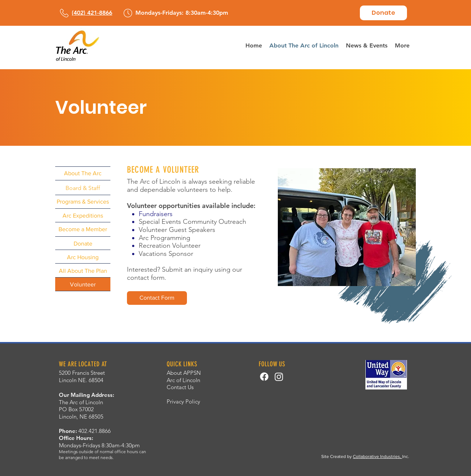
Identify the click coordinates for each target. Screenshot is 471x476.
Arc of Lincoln (183, 380)
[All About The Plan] (83, 271)
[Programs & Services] (83, 202)
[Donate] (383, 13)
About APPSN (184, 373)
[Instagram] (279, 377)
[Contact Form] (157, 298)
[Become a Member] (83, 229)
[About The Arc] (83, 173)
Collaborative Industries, (378, 456)
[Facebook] (264, 377)
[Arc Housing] (83, 257)
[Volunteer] (83, 284)
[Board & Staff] (83, 188)
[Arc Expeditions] (83, 216)
